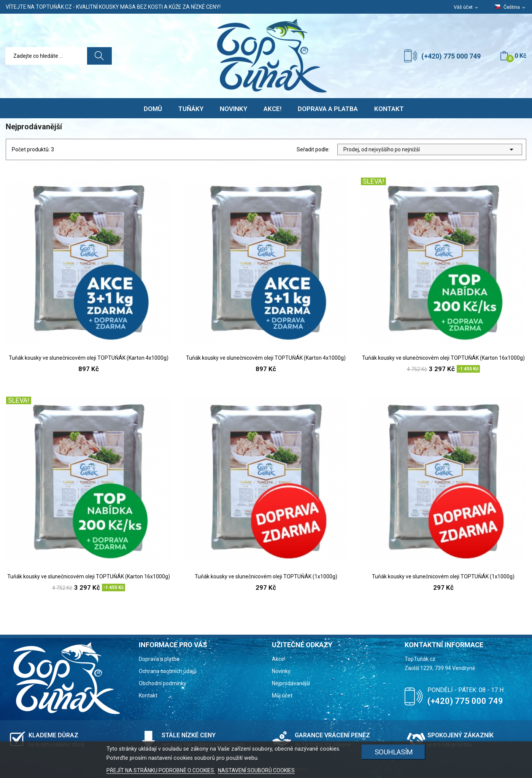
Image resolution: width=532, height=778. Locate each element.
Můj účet (282, 695)
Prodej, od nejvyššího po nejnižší (430, 149)
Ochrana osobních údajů (168, 671)
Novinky (281, 671)
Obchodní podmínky (163, 683)
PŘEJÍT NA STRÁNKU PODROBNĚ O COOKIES (161, 770)
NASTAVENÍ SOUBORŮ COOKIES (256, 770)
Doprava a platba (159, 659)
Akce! (279, 659)
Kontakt (148, 695)
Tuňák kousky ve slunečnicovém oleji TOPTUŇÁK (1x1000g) (266, 576)
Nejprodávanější (291, 683)
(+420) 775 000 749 (451, 56)
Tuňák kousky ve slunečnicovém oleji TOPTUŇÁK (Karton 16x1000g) (443, 358)
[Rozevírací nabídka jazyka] (510, 7)
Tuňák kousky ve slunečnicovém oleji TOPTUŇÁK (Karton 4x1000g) (89, 358)
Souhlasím (394, 752)
